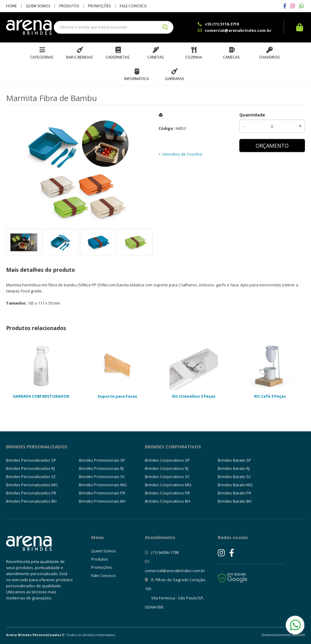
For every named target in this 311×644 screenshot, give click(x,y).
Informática (137, 79)
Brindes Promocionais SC (102, 477)
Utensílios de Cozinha (182, 154)
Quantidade (252, 115)
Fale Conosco (133, 6)
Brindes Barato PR (234, 493)
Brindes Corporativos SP (167, 460)
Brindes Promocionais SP (102, 460)
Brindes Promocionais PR (102, 493)
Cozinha (194, 57)
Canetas (156, 57)
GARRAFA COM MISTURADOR (41, 396)
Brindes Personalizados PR (31, 493)
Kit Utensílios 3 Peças (194, 396)
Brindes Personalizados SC (31, 477)
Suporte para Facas (117, 396)
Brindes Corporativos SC (167, 477)
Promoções (99, 6)
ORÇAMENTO (272, 146)
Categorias (42, 57)
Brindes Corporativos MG (168, 485)
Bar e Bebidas (80, 57)
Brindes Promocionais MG (103, 485)
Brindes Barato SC (234, 477)
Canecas (231, 57)
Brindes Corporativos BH (167, 501)
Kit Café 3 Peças (270, 396)
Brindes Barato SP (234, 460)
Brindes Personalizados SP (31, 460)
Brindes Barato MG (235, 485)
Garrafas (175, 79)
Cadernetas (118, 57)
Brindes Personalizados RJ (30, 468)
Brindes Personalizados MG (32, 485)
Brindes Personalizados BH (31, 501)
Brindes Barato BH (235, 501)
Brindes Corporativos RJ (167, 468)
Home (11, 6)
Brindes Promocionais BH (102, 501)
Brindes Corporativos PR (167, 493)
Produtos (69, 6)
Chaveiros (270, 57)
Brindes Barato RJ (234, 468)
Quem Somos (38, 6)
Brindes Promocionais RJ (101, 468)
